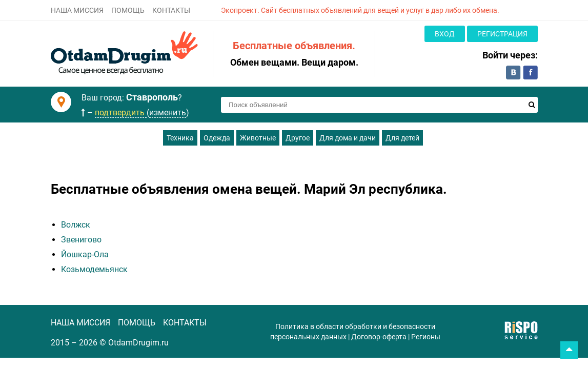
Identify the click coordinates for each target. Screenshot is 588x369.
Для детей (402, 138)
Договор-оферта (379, 337)
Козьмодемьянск (94, 269)
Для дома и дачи (348, 138)
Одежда (217, 138)
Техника (180, 138)
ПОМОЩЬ (128, 10)
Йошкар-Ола (85, 254)
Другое (298, 138)
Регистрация (502, 34)
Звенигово (81, 240)
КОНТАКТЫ (171, 10)
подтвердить (121, 112)
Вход (445, 34)
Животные (258, 138)
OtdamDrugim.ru (138, 343)
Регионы (426, 337)
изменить (168, 112)
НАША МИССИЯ (77, 10)
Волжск (76, 225)
